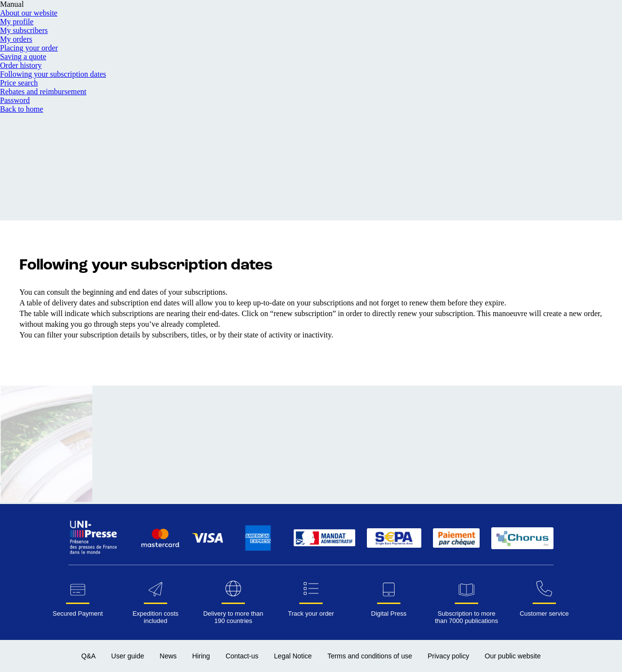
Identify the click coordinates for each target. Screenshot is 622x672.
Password (15, 100)
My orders (16, 39)
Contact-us (242, 656)
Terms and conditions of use (370, 656)
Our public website (513, 656)
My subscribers (24, 30)
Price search (19, 83)
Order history (21, 65)
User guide (128, 656)
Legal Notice (293, 656)
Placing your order (29, 48)
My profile (17, 22)
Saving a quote (23, 57)
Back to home (22, 109)
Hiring (201, 656)
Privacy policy (449, 656)
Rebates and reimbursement (43, 92)
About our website (29, 13)
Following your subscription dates (53, 74)
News (168, 656)
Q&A (88, 656)
